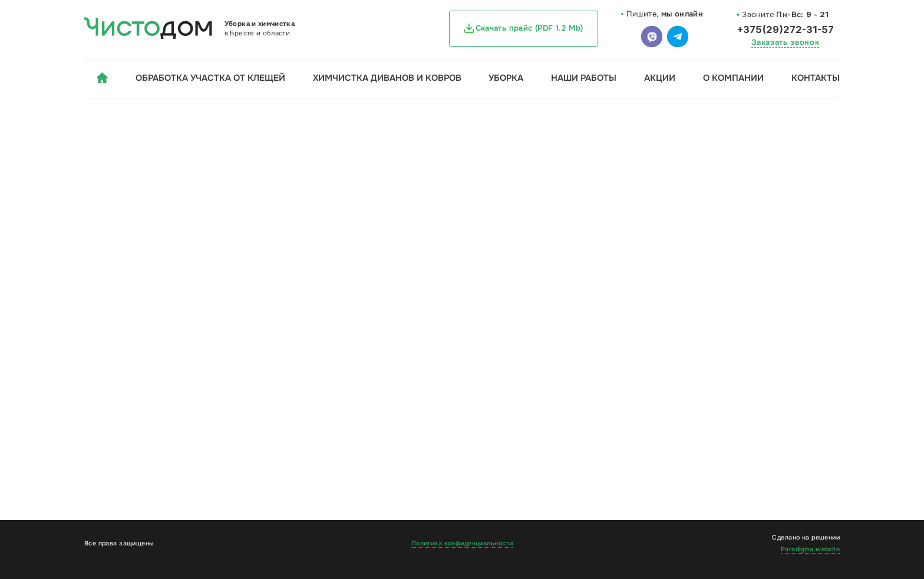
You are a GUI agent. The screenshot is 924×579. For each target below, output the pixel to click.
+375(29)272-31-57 (786, 29)
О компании (733, 78)
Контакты (816, 78)
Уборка (506, 78)
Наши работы (584, 78)
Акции (660, 78)
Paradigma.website (810, 549)
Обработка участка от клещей (210, 78)
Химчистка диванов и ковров (387, 78)
